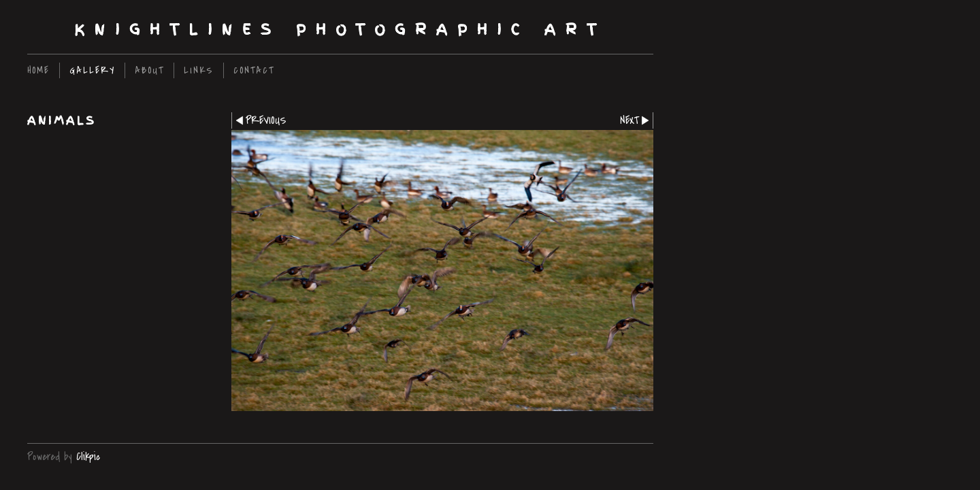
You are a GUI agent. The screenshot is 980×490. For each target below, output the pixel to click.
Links (199, 70)
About (149, 70)
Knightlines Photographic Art (340, 30)
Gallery (92, 70)
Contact (254, 70)
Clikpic (88, 457)
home (38, 70)
